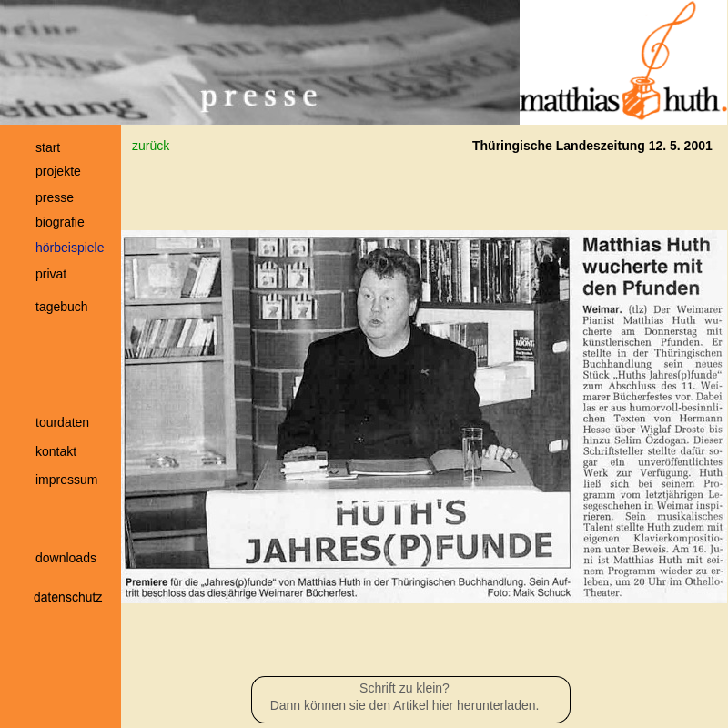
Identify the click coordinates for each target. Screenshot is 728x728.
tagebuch (62, 307)
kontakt (56, 451)
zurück (151, 146)
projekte (58, 171)
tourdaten (62, 422)
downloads (66, 558)
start (48, 147)
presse (55, 197)
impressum (66, 480)
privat (51, 274)
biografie (60, 222)
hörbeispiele (70, 248)
